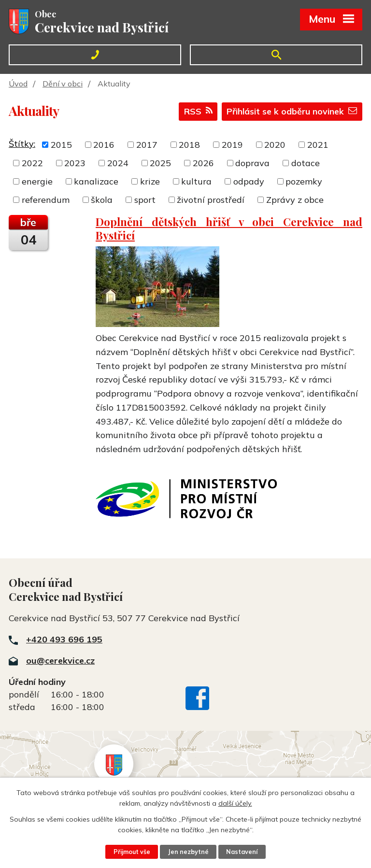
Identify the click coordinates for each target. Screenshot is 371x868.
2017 (147, 145)
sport (145, 200)
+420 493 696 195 (64, 639)
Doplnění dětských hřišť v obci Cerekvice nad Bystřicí (229, 228)
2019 (232, 145)
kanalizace (96, 181)
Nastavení (243, 852)
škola (102, 200)
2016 (104, 145)
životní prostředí (211, 200)
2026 (203, 163)
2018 (189, 145)
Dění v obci (63, 84)
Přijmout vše (131, 852)
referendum (46, 200)
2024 (118, 163)
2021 (318, 145)
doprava (252, 163)
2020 (275, 145)
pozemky (304, 181)
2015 (61, 145)
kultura (196, 181)
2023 (75, 163)
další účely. (235, 803)
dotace (306, 163)
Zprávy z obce (295, 200)
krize (150, 181)
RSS (195, 112)
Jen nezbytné (188, 852)
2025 (160, 163)
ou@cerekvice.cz (60, 661)
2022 (32, 163)
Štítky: (22, 144)
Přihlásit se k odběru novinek (290, 112)
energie (37, 181)
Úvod (18, 84)
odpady (249, 181)
